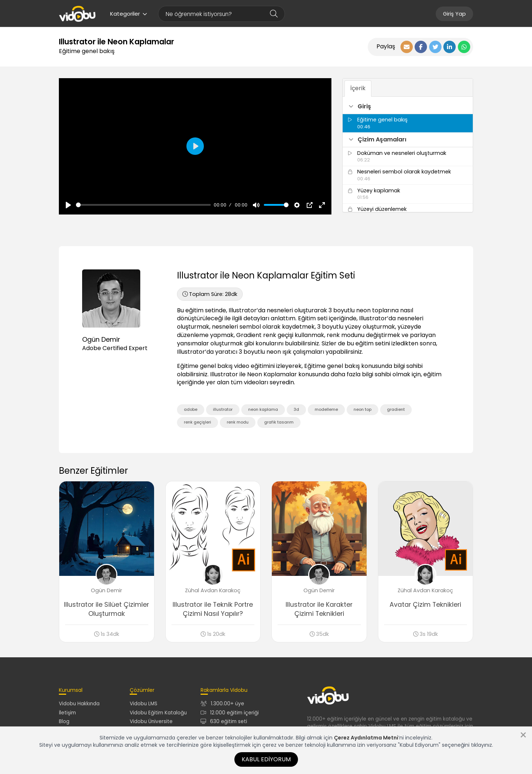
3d (296, 409)
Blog (64, 721)
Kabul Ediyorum (266, 759)
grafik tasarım (279, 422)
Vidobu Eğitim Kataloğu (158, 713)
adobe (191, 409)
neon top (362, 409)
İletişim (67, 713)
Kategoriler (129, 14)
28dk (210, 294)
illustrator (223, 409)
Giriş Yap (454, 14)
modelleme (326, 409)
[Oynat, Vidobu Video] (68, 205)
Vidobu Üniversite (151, 721)
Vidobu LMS (144, 704)
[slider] (143, 205)
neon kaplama (263, 409)
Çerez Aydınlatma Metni (366, 738)
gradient (396, 409)
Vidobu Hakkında (79, 704)
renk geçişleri (198, 422)
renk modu (238, 422)
